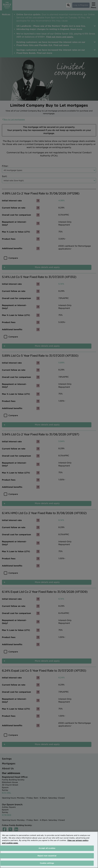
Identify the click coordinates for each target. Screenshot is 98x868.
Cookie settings (47, 863)
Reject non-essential (47, 856)
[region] (49, 850)
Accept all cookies (47, 848)
